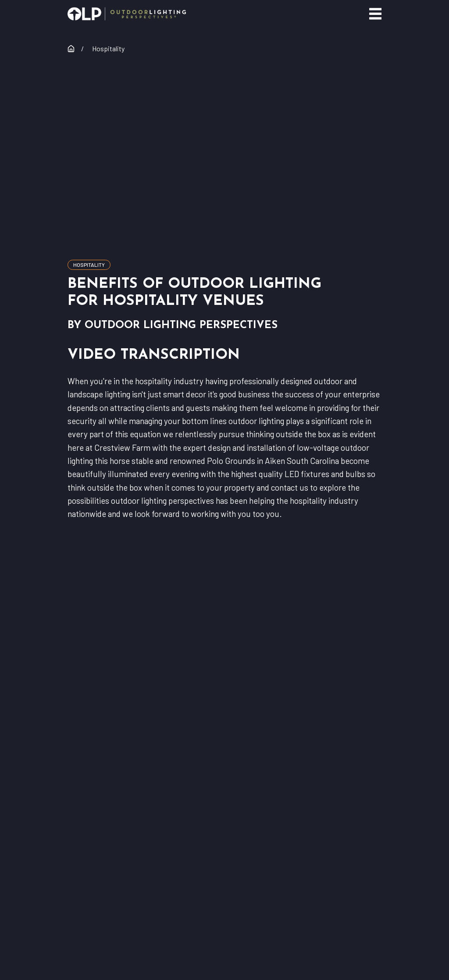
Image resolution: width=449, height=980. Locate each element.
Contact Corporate (224, 764)
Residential (224, 690)
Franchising (224, 789)
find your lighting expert (224, 660)
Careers (224, 814)
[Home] (127, 14)
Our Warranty (224, 739)
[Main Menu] (376, 14)
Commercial (224, 715)
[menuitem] (169, 938)
